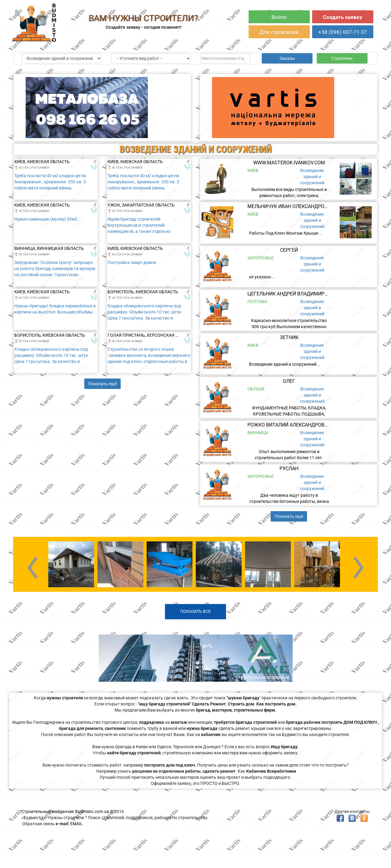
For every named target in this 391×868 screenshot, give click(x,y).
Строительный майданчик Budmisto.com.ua (65, 811)
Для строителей (279, 32)
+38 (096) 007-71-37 (343, 32)
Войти (279, 17)
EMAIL (77, 824)
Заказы (287, 58)
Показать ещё (102, 384)
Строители (342, 58)
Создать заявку (343, 17)
